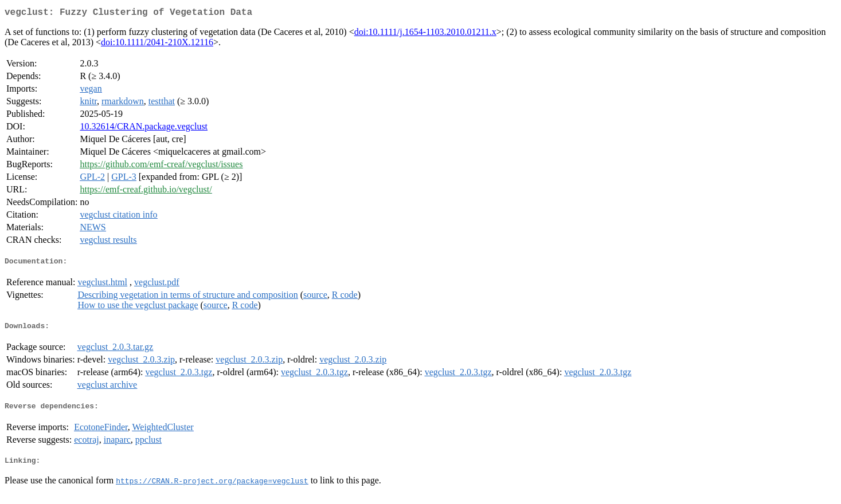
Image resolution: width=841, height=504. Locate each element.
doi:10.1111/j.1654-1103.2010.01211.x (425, 34)
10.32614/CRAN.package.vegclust (144, 129)
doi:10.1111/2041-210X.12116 (157, 44)
